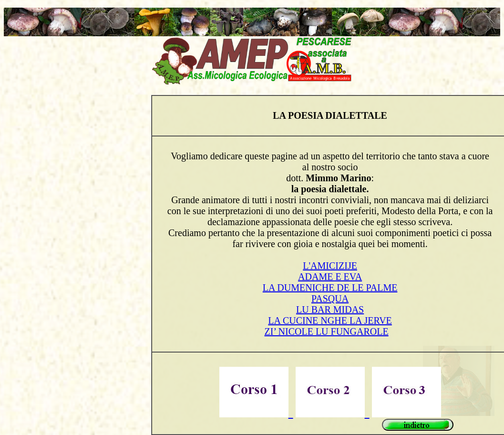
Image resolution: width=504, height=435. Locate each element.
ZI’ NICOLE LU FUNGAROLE (327, 331)
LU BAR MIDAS (330, 310)
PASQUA (330, 299)
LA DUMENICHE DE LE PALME (330, 288)
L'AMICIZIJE (330, 266)
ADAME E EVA (330, 277)
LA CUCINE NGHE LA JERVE (330, 321)
